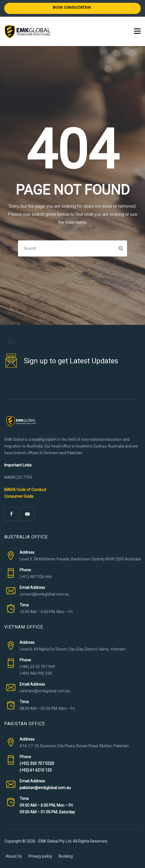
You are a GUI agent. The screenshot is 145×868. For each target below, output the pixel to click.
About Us (14, 856)
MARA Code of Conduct (25, 490)
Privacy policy (40, 856)
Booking (66, 856)
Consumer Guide (19, 496)
